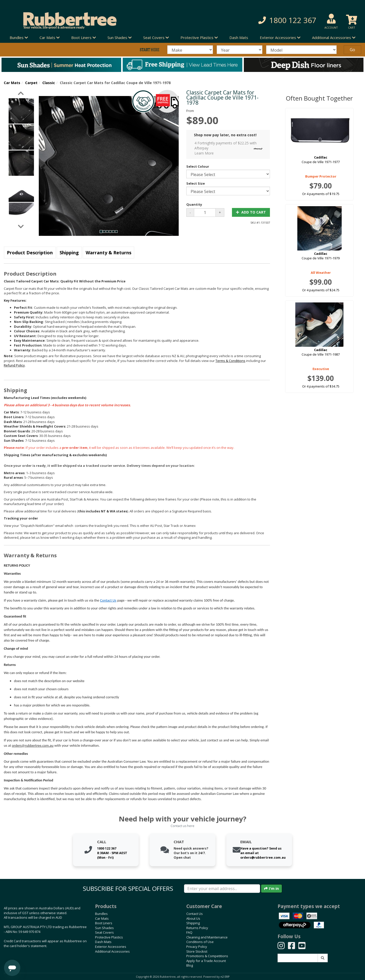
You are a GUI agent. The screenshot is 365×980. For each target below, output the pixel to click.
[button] (261, 20)
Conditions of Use (200, 942)
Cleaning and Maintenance (207, 937)
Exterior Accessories (111, 947)
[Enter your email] (222, 889)
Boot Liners (104, 923)
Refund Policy (14, 365)
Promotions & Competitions (207, 956)
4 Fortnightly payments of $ (230, 148)
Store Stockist (197, 951)
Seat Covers (104, 932)
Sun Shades (104, 928)
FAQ (189, 932)
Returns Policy (197, 928)
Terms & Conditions (230, 361)
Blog (190, 965)
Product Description (30, 253)
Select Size (196, 183)
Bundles (101, 914)
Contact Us (108, 600)
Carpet (31, 83)
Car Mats (12, 83)
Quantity (194, 204)
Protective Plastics (109, 937)
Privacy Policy (197, 947)
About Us (193, 918)
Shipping (69, 253)
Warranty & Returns (108, 253)
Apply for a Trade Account (206, 961)
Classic (49, 83)
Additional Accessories (112, 951)
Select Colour (198, 166)
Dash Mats (239, 37)
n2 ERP (225, 977)
